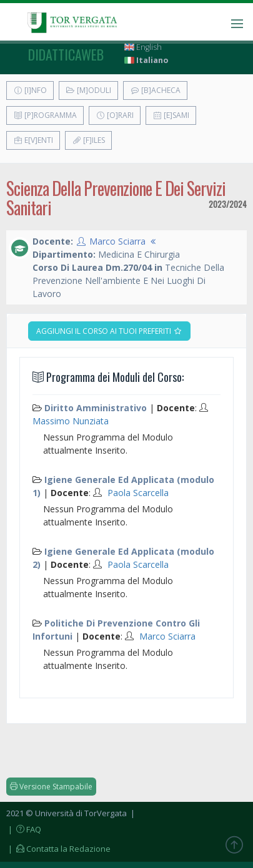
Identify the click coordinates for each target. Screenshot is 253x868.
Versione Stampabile (51, 787)
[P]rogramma (45, 115)
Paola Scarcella (138, 493)
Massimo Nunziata (71, 421)
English (143, 47)
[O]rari (115, 115)
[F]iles (88, 140)
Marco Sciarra (117, 241)
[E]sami (171, 115)
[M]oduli (88, 90)
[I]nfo (30, 90)
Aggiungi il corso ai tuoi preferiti (109, 331)
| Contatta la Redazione (58, 849)
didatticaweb (66, 54)
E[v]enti (33, 140)
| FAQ (24, 829)
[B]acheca (155, 90)
